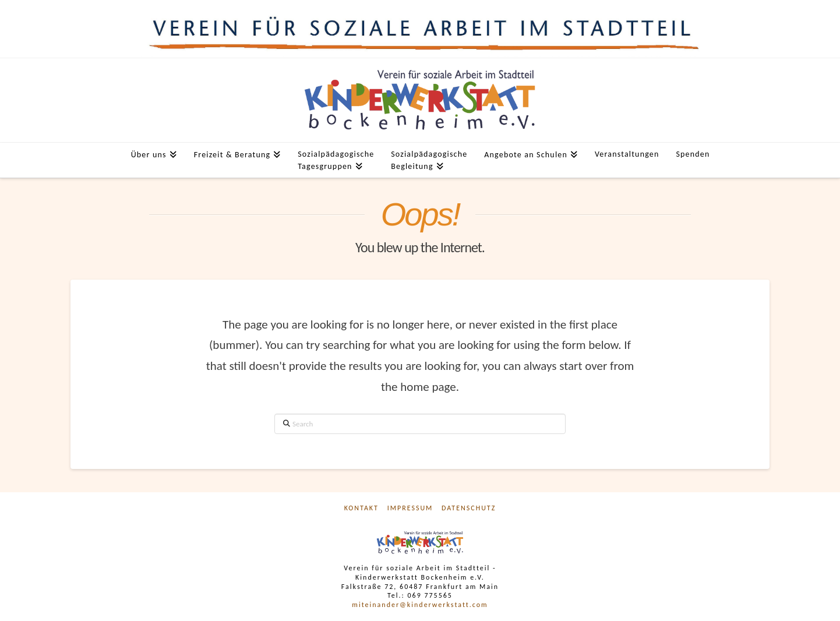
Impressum (410, 508)
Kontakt (361, 508)
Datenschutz (469, 508)
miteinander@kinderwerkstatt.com (420, 605)
